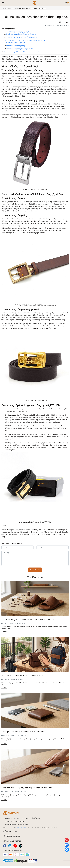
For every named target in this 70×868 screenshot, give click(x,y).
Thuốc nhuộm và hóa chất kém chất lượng (21, 34)
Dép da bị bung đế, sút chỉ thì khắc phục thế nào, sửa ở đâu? (28, 619)
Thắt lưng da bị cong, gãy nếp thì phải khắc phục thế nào (27, 788)
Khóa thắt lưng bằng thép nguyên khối (20, 49)
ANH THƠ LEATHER (20, 828)
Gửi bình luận (35, 570)
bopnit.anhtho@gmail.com (19, 824)
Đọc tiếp (4, 632)
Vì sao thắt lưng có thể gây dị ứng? (16, 32)
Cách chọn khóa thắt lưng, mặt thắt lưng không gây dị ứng (25, 40)
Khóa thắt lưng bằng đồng (15, 46)
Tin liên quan (35, 577)
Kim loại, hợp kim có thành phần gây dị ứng (21, 37)
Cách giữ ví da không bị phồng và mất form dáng (23, 732)
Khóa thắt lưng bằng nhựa (15, 43)
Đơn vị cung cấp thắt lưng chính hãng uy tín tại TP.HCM (24, 52)
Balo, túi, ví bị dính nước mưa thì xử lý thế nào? (22, 676)
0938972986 (19, 821)
